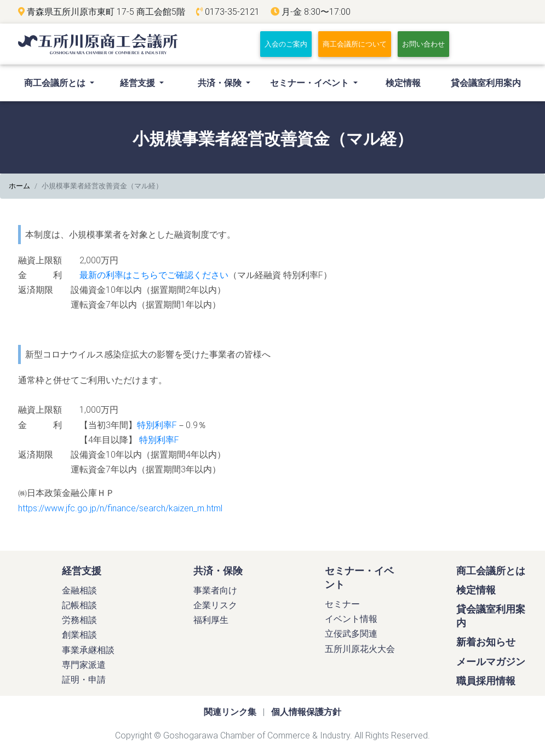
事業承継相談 (88, 654)
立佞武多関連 (351, 638)
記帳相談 (79, 609)
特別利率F (157, 429)
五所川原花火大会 (360, 653)
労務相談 (79, 624)
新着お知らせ (486, 646)
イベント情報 (351, 623)
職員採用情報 (486, 685)
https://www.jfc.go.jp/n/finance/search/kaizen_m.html (120, 512)
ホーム (19, 190)
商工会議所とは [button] (62, 85)
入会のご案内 (288, 46)
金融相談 (79, 595)
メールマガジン (491, 665)
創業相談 (79, 639)
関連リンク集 (230, 716)
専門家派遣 (84, 669)
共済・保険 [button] (221, 86)
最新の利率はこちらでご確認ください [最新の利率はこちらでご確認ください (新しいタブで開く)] (154, 279)
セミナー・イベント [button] (311, 86)
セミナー (342, 608)
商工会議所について (355, 46)
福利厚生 (211, 624)
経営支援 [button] (139, 86)
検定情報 (403, 86)
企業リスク (215, 609)
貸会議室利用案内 (486, 86)
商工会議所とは (491, 575)
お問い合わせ (423, 46)
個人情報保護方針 (306, 716)
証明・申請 (84, 684)
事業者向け (215, 595)
